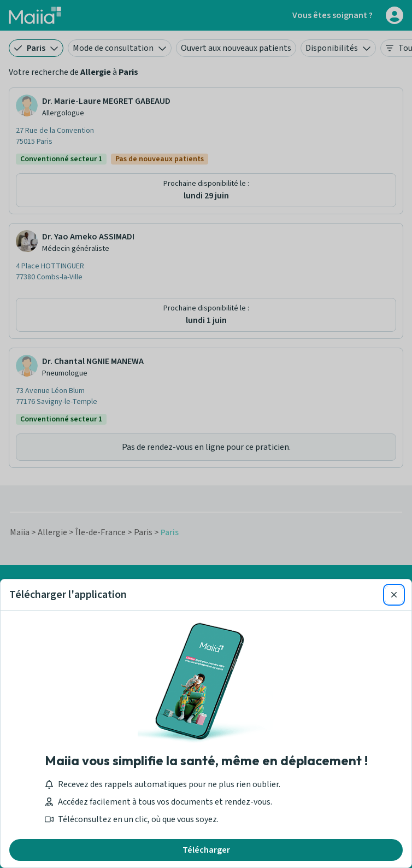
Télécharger (206, 850)
